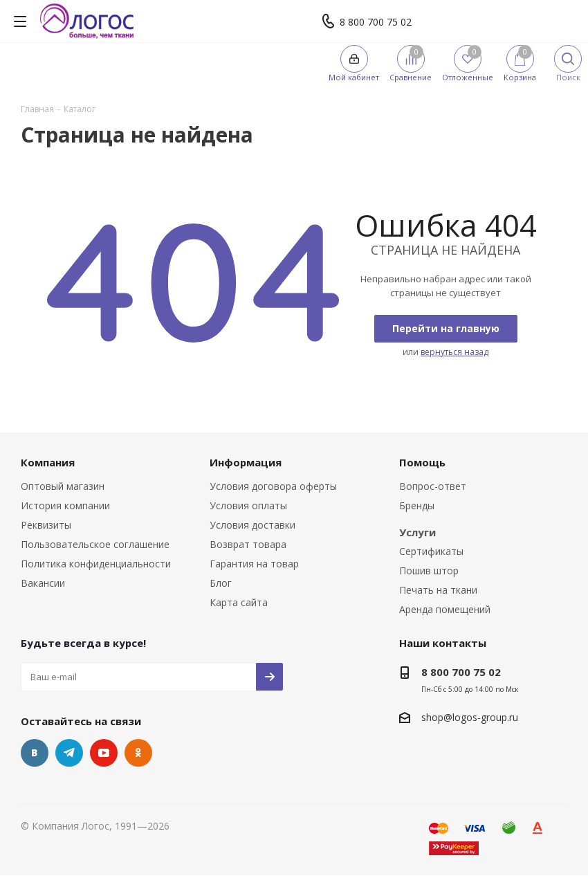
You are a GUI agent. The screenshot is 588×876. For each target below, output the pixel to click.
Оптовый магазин (63, 486)
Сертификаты (431, 551)
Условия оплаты (248, 505)
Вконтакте (35, 753)
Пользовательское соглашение (95, 544)
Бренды (417, 505)
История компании (65, 505)
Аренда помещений (445, 609)
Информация (246, 462)
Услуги (417, 532)
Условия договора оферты (273, 486)
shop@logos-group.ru (470, 717)
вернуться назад (454, 352)
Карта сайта (239, 602)
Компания (48, 462)
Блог (221, 583)
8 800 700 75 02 (376, 22)
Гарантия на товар (254, 564)
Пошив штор (429, 571)
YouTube (104, 753)
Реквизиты (46, 525)
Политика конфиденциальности (96, 564)
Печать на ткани (438, 590)
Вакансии (43, 583)
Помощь (422, 462)
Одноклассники (138, 753)
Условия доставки (252, 525)
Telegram (69, 753)
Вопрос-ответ (433, 486)
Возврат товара (248, 544)
